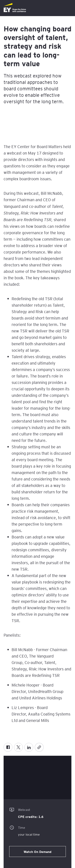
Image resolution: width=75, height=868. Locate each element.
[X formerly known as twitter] (18, 747)
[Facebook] (8, 747)
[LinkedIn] (29, 747)
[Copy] (39, 747)
